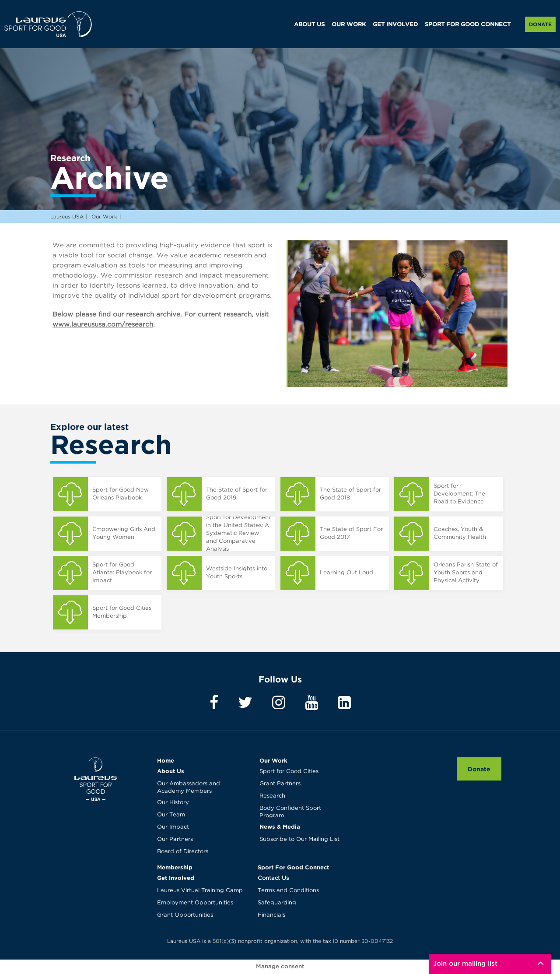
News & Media (280, 826)
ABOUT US (309, 25)
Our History (173, 803)
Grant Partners (280, 784)
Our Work (273, 760)
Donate (540, 24)
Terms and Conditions (288, 891)
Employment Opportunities (195, 903)
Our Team (171, 815)
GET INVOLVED (395, 25)
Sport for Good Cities (289, 772)
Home (166, 760)
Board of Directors (183, 852)
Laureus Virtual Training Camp (200, 891)
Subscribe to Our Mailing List (299, 839)
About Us (171, 771)
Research (272, 796)
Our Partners (175, 839)
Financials (271, 915)
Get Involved (176, 878)
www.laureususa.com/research (103, 325)
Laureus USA (48, 24)
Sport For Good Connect (293, 867)
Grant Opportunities (185, 915)
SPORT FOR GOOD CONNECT (468, 25)
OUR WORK (349, 25)
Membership (175, 867)
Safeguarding (277, 903)
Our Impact (173, 827)
